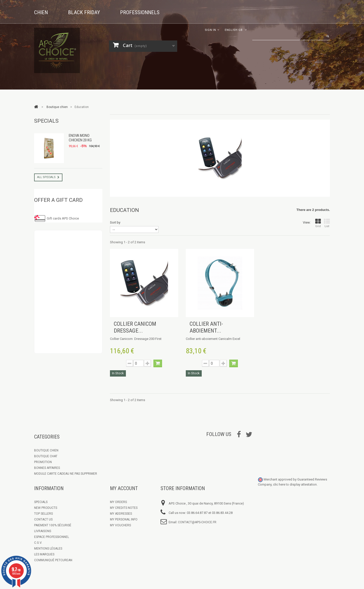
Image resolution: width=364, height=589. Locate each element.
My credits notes (124, 508)
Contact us (43, 519)
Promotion (43, 462)
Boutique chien (46, 450)
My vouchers (120, 525)
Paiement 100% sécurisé (53, 525)
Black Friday (84, 12)
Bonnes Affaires (47, 468)
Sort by (115, 222)
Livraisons (43, 531)
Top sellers (43, 514)
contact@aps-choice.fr (197, 522)
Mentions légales (48, 549)
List (327, 223)
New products (46, 508)
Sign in (210, 30)
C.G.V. (38, 543)
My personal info (124, 519)
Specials (46, 121)
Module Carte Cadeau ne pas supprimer (66, 474)
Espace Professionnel (52, 537)
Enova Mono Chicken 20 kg (80, 138)
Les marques (44, 554)
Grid (318, 223)
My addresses (121, 514)
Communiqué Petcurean (53, 560)
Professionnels (140, 12)
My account (124, 488)
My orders (118, 502)
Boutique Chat (46, 456)
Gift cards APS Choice (63, 218)
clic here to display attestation (295, 484)
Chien (41, 12)
